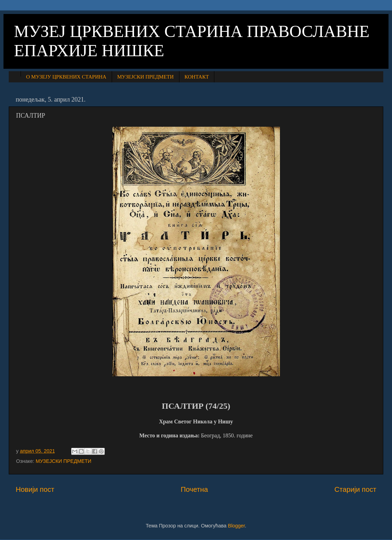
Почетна (194, 489)
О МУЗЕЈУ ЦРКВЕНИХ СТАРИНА (66, 77)
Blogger (236, 526)
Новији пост (35, 489)
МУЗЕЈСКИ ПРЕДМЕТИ (146, 77)
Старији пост (355, 489)
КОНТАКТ (197, 77)
